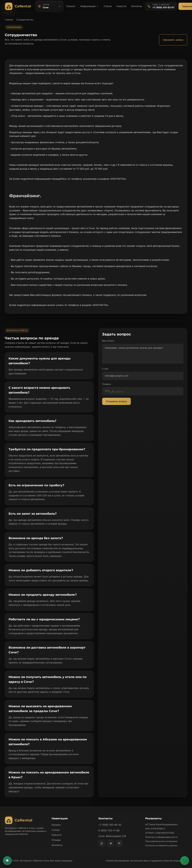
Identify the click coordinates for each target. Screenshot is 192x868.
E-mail (105, 369)
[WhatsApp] (102, 839)
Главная (9, 20)
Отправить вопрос (117, 401)
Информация (90, 6)
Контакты (137, 6)
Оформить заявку (173, 40)
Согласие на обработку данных (161, 842)
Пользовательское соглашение (161, 837)
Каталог (71, 6)
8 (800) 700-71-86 (109, 827)
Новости (121, 6)
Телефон (107, 384)
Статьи (108, 6)
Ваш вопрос (108, 341)
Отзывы (56, 836)
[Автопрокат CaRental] (19, 6)
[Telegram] (111, 839)
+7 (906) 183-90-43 (110, 821)
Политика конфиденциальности (161, 833)
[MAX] (119, 839)
